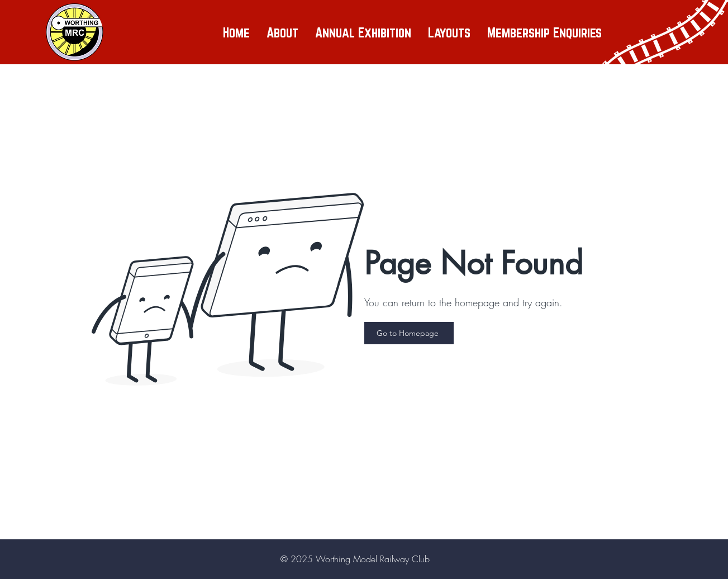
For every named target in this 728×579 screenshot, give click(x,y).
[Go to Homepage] (409, 333)
